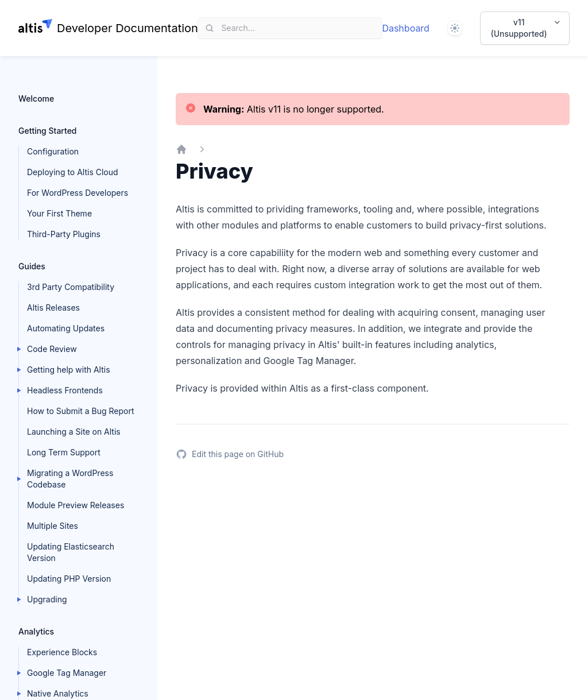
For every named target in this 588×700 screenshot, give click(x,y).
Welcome (36, 98)
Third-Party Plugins (64, 234)
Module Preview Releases (76, 505)
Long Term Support (64, 452)
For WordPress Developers (78, 193)
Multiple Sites (53, 526)
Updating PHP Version (69, 579)
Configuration (53, 151)
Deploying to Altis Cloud (73, 172)
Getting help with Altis (69, 370)
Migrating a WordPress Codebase (70, 479)
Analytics (36, 631)
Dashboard (406, 28)
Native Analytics (58, 693)
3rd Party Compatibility (71, 287)
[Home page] (108, 28)
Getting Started (48, 131)
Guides (32, 266)
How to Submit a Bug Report (80, 411)
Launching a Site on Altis (74, 432)
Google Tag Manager (67, 673)
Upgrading (47, 599)
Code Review (52, 349)
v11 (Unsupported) (527, 28)
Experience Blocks (62, 652)
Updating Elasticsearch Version (71, 552)
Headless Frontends (65, 390)
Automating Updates (66, 328)
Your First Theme (59, 213)
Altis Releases (53, 308)
